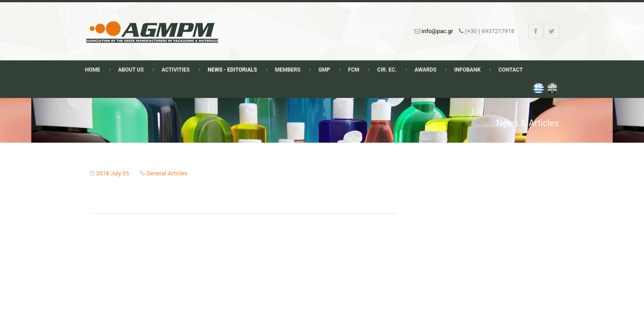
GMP (324, 70)
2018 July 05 (113, 173)
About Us (131, 70)
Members (288, 70)
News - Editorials (232, 70)
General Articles (167, 173)
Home (93, 70)
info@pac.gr (437, 31)
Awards (426, 70)
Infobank (468, 70)
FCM (354, 70)
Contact (511, 70)
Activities (176, 70)
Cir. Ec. (387, 70)
